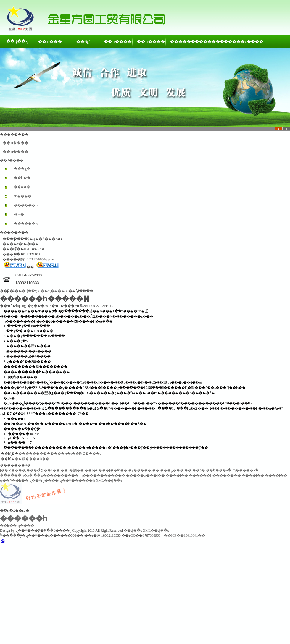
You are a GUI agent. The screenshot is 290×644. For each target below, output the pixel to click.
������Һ (26, 205)
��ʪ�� (22, 178)
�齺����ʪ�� (34, 459)
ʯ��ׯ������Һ (77, 480)
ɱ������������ (102, 475)
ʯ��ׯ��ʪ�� (14, 480)
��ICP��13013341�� (185, 535)
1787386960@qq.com (40, 259)
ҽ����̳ (17, 470)
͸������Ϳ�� (4, 470)
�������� (183, 42)
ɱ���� (23, 196)
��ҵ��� (50, 42)
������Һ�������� (215, 475)
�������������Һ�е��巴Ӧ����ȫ (60, 454)
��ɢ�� (22, 187)
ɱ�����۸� (245, 470)
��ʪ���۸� (219, 470)
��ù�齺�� (72, 470)
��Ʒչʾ (83, 42)
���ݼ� (22, 169)
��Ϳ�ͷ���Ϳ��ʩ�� (106, 470)
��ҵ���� (116, 42)
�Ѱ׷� (19, 214)
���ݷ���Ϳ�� (176, 470)
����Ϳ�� (177, 475)
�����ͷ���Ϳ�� (145, 475)
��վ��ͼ (133, 530)
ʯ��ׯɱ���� (44, 480)
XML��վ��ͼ (109, 480)
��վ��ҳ (17, 42)
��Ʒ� (199, 470)
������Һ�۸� (16, 475)
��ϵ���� (249, 42)
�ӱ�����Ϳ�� (144, 470)
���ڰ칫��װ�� (43, 470)
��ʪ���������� (56, 475)
